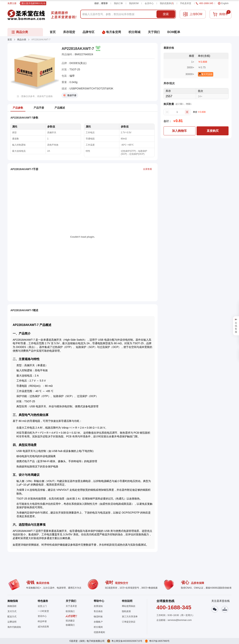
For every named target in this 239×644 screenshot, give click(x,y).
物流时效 (98, 617)
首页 (10, 40)
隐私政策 (126, 611)
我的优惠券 (167, 3)
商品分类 (22, 40)
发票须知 (98, 606)
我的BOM (134, 3)
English (223, 3)
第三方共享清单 (130, 617)
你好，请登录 (101, 3)
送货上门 (42, 606)
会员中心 (149, 3)
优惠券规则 (99, 632)
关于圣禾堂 (71, 606)
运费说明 (12, 622)
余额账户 (98, 622)
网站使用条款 (129, 606)
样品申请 (42, 621)
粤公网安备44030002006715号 (127, 641)
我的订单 (118, 3)
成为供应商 (43, 627)
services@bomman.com (180, 620)
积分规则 (98, 627)
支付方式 (12, 611)
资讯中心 (42, 616)
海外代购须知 (14, 627)
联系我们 (70, 611)
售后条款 (98, 611)
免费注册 (12, 3)
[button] (71, 625)
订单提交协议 (129, 622)
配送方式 (12, 617)
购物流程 (12, 606)
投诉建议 (70, 621)
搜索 (166, 14)
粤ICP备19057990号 (159, 641)
